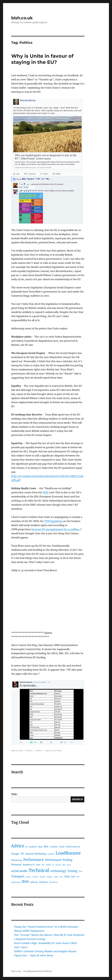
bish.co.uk (22, 18)
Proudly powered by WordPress (38, 971)
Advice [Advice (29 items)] (18, 846)
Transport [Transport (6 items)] (18, 876)
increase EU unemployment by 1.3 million (55, 529)
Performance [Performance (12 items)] (34, 860)
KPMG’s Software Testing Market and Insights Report (45, 951)
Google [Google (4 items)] (15, 854)
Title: (14, 794)
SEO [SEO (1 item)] (64, 865)
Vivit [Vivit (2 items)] (73, 877)
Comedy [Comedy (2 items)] (54, 847)
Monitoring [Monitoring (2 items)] (17, 860)
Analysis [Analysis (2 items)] (33, 847)
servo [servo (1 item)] (69, 865)
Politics (29, 750)
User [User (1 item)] (61, 877)
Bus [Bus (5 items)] (46, 847)
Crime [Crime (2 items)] (62, 847)
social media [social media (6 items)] (19, 871)
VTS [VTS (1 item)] (78, 877)
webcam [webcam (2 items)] (34, 882)
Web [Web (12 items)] (25, 882)
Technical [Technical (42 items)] (39, 870)
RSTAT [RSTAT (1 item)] (48, 865)
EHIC (46, 492)
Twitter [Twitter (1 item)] (43, 877)
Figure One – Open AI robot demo (34, 955)
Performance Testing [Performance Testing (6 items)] (59, 860)
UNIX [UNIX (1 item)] (56, 877)
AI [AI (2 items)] (27, 847)
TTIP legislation (53, 521)
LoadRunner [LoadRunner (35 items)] (68, 853)
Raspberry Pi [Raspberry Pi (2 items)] (29, 865)
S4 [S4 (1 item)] (53, 865)
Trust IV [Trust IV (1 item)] (35, 877)
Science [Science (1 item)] (58, 865)
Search (78, 799)
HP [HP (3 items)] (22, 854)
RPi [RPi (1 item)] (43, 865)
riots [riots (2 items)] (38, 865)
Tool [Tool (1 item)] (80, 871)
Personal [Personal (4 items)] (16, 865)
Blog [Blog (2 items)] (40, 847)
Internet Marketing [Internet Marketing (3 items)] (36, 854)
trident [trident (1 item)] (28, 877)
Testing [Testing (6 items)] (72, 871)
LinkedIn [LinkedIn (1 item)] (51, 854)
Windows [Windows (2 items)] (43, 882)
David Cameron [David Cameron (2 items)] (73, 847)
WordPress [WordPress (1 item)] (53, 882)
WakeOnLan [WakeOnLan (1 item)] (16, 882)
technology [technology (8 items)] (58, 871)
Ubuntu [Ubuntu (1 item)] (50, 877)
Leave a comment (53, 750)
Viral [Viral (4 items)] (67, 877)
